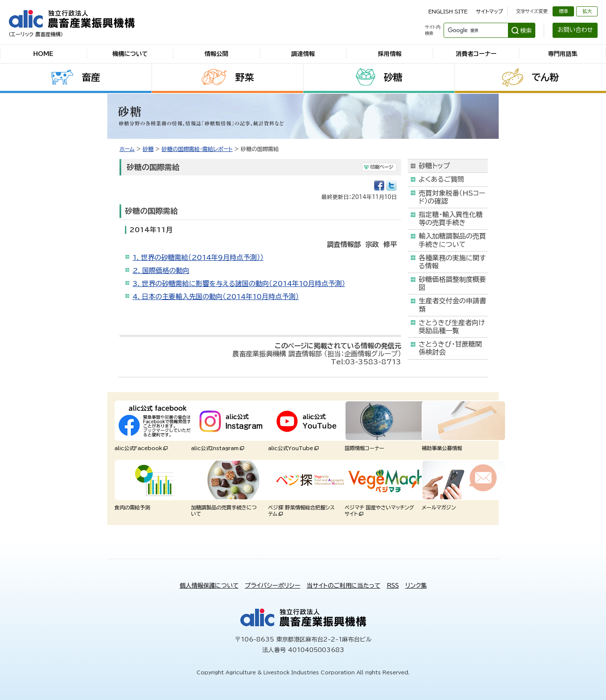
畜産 (91, 77)
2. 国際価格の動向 (161, 270)
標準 (563, 11)
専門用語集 (563, 54)
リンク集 (416, 586)
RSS (393, 586)
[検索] (475, 30)
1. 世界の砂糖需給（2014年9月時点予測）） (198, 257)
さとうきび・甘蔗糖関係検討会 (450, 348)
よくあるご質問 (441, 179)
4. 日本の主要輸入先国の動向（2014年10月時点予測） (216, 297)
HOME (43, 54)
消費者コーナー (476, 54)
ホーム (127, 149)
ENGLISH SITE (448, 11)
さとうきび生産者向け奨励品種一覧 (452, 327)
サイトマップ (489, 11)
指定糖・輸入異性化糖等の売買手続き (451, 219)
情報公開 (216, 54)
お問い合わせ (575, 30)
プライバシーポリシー (273, 586)
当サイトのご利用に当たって (344, 586)
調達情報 (303, 54)
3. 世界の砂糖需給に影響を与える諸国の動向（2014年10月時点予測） (239, 284)
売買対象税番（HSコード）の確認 (452, 197)
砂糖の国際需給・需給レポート (197, 149)
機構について (130, 54)
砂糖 (393, 77)
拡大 (587, 11)
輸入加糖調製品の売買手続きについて (452, 240)
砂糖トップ (434, 166)
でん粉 (545, 77)
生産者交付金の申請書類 (452, 305)
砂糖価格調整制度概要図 (452, 283)
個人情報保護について (209, 586)
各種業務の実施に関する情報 (452, 262)
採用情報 (390, 54)
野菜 (245, 77)
